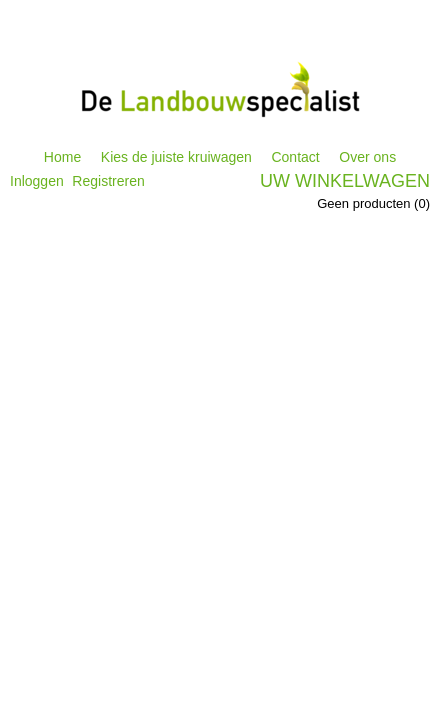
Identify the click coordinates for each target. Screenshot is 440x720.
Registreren (108, 181)
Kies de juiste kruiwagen (176, 157)
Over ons (367, 157)
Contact (295, 157)
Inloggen (37, 181)
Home (62, 157)
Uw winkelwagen (345, 181)
